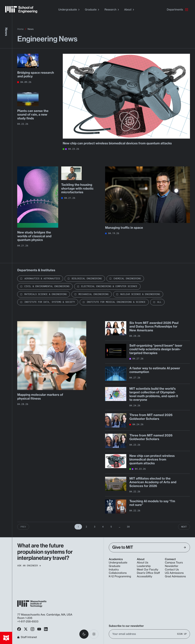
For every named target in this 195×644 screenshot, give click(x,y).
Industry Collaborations (118, 571)
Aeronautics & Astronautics (42, 279)
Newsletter (172, 566)
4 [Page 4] (103, 527)
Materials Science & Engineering (46, 294)
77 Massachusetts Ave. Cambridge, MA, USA (45, 615)
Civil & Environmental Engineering (47, 286)
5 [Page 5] (111, 527)
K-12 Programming (120, 576)
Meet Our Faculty (147, 570)
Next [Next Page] (184, 527)
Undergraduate (69, 10)
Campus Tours (174, 563)
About (129, 10)
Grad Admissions (175, 576)
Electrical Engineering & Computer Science (109, 286)
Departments (177, 10)
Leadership (144, 566)
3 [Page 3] (95, 527)
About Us (143, 563)
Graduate (92, 10)
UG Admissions (174, 573)
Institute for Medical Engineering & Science (116, 302)
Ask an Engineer (29, 566)
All (159, 302)
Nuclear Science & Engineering (140, 294)
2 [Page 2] (86, 527)
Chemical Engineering (127, 279)
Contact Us (172, 570)
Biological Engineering (87, 279)
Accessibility (144, 576)
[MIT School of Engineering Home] (21, 10)
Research (112, 10)
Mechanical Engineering (93, 294)
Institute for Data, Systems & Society (50, 302)
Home (20, 29)
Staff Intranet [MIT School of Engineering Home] (27, 637)
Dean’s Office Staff (148, 573)
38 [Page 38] (128, 527)
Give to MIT (149, 547)
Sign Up (182, 634)
